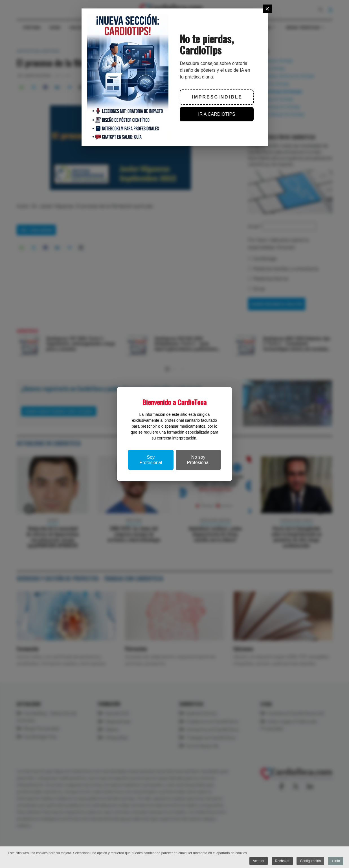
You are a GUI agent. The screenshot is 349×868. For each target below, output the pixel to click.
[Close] (267, 9)
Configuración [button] (310, 861)
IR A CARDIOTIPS (217, 114)
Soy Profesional (151, 460)
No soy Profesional (198, 460)
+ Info (336, 861)
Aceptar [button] (259, 861)
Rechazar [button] (282, 861)
